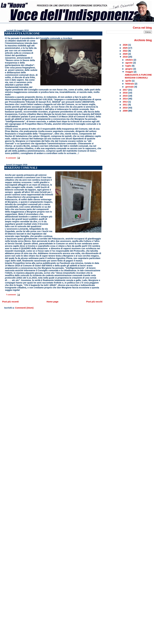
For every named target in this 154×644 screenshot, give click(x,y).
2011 (125, 105)
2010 (125, 108)
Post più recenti (10, 302)
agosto (129, 63)
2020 (125, 54)
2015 (125, 96)
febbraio (130, 84)
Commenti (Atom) (24, 308)
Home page (53, 302)
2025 (125, 48)
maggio (130, 72)
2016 (125, 93)
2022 (125, 51)
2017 (125, 90)
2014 (125, 99)
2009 (125, 111)
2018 (125, 57)
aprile (129, 81)
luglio (129, 66)
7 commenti (11, 295)
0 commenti (11, 158)
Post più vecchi (94, 302)
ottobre (129, 60)
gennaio (130, 87)
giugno (129, 69)
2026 (125, 45)
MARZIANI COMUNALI (21, 168)
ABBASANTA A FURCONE (22, 33)
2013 (125, 102)
